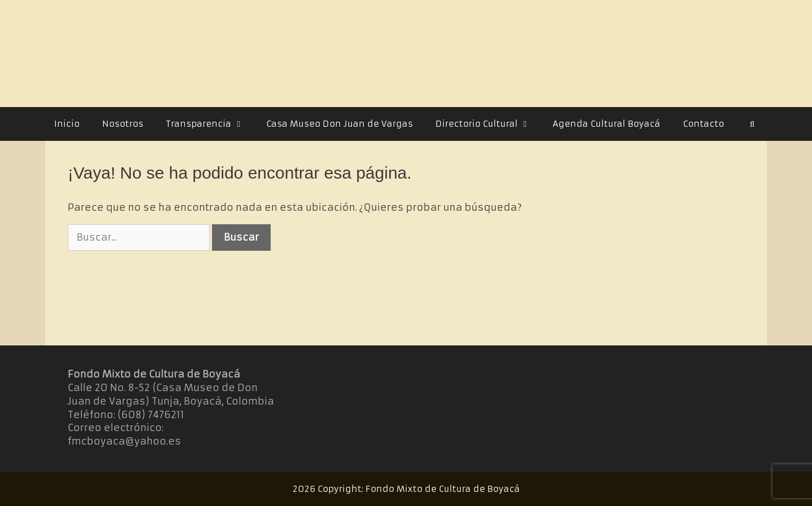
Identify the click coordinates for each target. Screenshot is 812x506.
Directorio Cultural (488, 124)
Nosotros (123, 124)
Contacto (703, 124)
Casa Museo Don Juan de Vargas (339, 124)
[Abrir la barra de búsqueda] (752, 124)
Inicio (67, 124)
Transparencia (210, 124)
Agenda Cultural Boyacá (606, 124)
